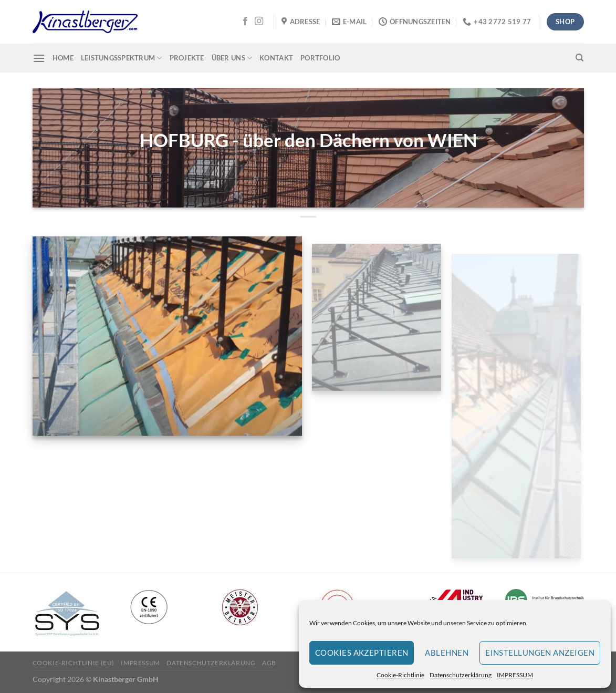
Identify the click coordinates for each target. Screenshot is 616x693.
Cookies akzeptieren (362, 653)
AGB (269, 663)
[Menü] (39, 58)
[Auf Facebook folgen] (245, 22)
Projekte (187, 58)
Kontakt (276, 58)
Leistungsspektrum (122, 58)
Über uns (232, 58)
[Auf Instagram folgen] (259, 22)
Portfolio (320, 58)
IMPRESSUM (515, 675)
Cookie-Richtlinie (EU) (74, 663)
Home (63, 58)
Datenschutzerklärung (461, 675)
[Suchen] (580, 58)
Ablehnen (447, 653)
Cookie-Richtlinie (400, 675)
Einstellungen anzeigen (540, 653)
